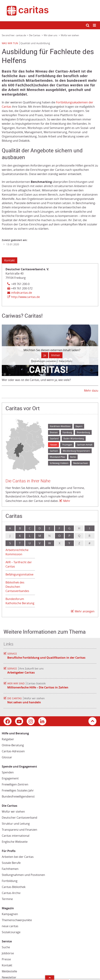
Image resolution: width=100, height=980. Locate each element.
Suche (6, 947)
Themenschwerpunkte (17, 920)
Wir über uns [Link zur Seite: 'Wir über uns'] (51, 35)
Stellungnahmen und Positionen (23, 875)
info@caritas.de (22, 293)
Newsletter (9, 977)
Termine (7, 899)
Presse (6, 959)
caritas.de (21, 35)
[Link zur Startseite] (50, 11)
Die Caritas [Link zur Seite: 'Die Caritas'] (35, 35)
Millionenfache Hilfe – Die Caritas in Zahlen (38, 687)
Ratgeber (8, 739)
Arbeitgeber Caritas (21, 672)
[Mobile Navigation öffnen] (95, 25)
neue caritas (10, 926)
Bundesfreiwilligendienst (18, 796)
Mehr (67, 501)
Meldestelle (9, 971)
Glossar (7, 757)
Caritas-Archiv (11, 893)
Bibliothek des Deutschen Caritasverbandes (17, 587)
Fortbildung (10, 881)
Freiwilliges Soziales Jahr (18, 790)
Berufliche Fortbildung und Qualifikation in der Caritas (46, 658)
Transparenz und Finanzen (19, 830)
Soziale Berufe (11, 863)
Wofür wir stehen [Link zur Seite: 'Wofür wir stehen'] (70, 35)
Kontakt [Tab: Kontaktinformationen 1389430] (10, 260)
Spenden (8, 772)
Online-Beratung (13, 745)
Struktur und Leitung (16, 824)
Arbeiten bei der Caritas (18, 857)
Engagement (10, 778)
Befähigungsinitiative (19, 574)
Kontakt (7, 965)
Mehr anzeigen (85, 611)
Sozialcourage (11, 932)
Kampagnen (10, 914)
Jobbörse (8, 953)
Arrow (50, 978)
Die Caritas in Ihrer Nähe (28, 481)
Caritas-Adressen (13, 751)
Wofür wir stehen (13, 812)
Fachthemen (10, 869)
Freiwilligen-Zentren (15, 784)
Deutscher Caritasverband (19, 818)
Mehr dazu (91, 391)
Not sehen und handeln (24, 702)
